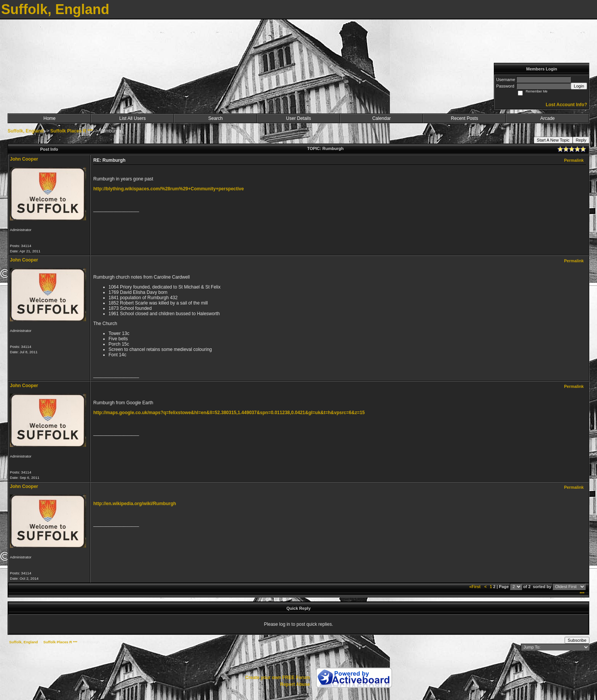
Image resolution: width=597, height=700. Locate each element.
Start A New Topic (553, 140)
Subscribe (577, 640)
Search (215, 118)
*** (582, 593)
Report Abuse (295, 684)
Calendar (382, 118)
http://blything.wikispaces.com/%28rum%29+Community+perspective (168, 189)
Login (579, 86)
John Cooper (24, 159)
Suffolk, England (26, 131)
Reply (581, 140)
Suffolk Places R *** (71, 131)
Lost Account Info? (566, 105)
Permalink (574, 160)
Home (49, 118)
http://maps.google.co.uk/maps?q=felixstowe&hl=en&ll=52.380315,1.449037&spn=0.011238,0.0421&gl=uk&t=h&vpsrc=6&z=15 (229, 413)
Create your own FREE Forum (278, 678)
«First (476, 587)
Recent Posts (464, 118)
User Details (298, 118)
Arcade (548, 118)
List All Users (132, 118)
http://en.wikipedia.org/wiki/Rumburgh (135, 504)
